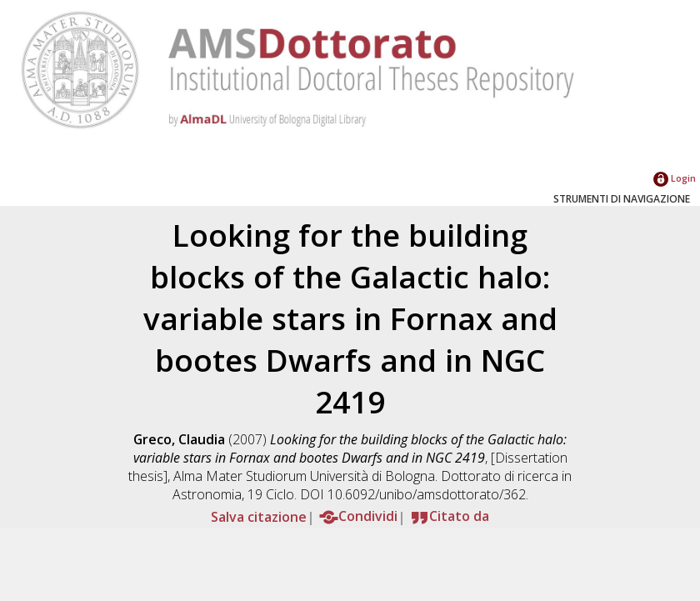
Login (675, 178)
